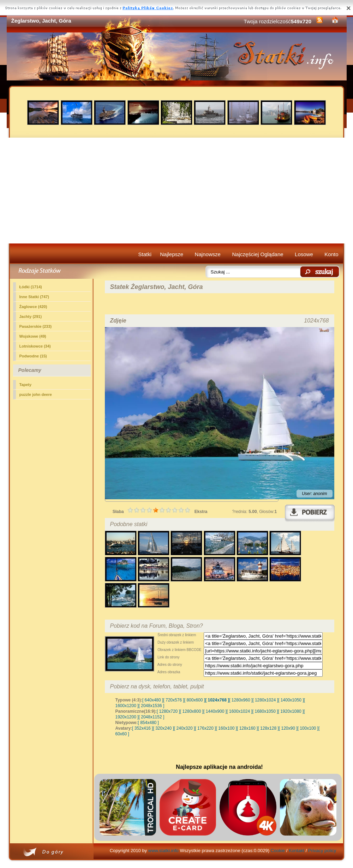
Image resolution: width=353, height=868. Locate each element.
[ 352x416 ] (142, 728)
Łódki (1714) (31, 287)
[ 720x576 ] (173, 700)
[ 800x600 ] (195, 700)
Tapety (26, 385)
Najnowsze (208, 254)
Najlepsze (172, 254)
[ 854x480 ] (148, 723)
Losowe (304, 254)
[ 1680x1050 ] (265, 711)
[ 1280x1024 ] (265, 700)
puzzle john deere (36, 394)
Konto (331, 254)
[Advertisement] (177, 191)
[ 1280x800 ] (192, 711)
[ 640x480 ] (153, 700)
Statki (145, 254)
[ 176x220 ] (205, 728)
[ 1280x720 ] (168, 711)
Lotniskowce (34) (35, 346)
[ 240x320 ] (184, 728)
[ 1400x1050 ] (291, 700)
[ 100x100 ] (308, 728)
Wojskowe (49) (33, 336)
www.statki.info (163, 851)
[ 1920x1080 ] (291, 711)
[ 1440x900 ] (215, 711)
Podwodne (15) (33, 356)
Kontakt (297, 851)
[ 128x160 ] (247, 728)
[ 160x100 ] (226, 728)
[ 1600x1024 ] (240, 711)
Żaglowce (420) (33, 307)
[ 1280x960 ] (241, 700)
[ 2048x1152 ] (152, 717)
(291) (31, 317)
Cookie (278, 851)
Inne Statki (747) (34, 297)
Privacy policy (322, 851)
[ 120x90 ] (288, 728)
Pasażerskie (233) (36, 326)
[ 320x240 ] (163, 728)
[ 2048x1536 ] (152, 706)
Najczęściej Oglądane (258, 254)
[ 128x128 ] (268, 728)
